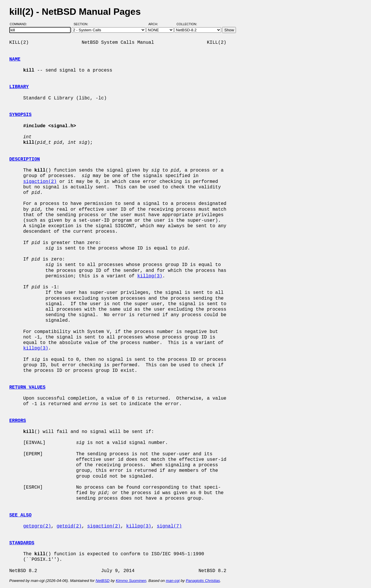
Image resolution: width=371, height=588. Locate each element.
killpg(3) (150, 276)
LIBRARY (19, 87)
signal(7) (169, 526)
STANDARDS (22, 543)
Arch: (156, 24)
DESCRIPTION (25, 159)
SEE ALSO (20, 515)
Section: (82, 24)
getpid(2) (69, 526)
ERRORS (18, 421)
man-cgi (173, 581)
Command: (20, 24)
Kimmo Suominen (131, 581)
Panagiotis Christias (203, 581)
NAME (15, 59)
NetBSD (103, 581)
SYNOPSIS (20, 115)
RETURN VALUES (27, 387)
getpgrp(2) (37, 526)
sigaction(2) (40, 182)
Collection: (187, 24)
